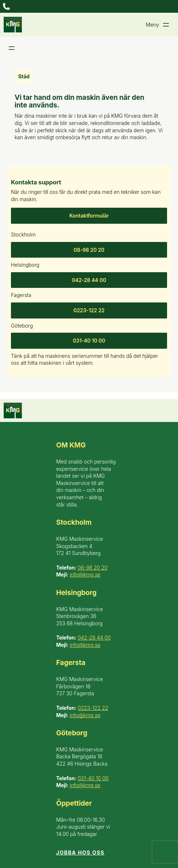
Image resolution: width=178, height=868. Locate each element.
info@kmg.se (85, 574)
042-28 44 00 (89, 280)
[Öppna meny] (6, 6)
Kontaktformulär (89, 216)
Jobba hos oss (80, 853)
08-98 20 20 (89, 250)
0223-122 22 (89, 310)
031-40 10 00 (89, 341)
